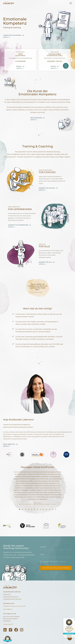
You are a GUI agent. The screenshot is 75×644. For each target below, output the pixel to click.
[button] (70, 3)
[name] (56, 547)
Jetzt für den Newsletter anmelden (56, 568)
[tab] (19, 509)
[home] (9, 3)
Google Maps (7, 624)
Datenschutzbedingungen (59, 562)
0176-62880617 (8, 609)
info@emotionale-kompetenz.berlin (14, 606)
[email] (56, 555)
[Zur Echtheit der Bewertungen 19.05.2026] (69, 636)
